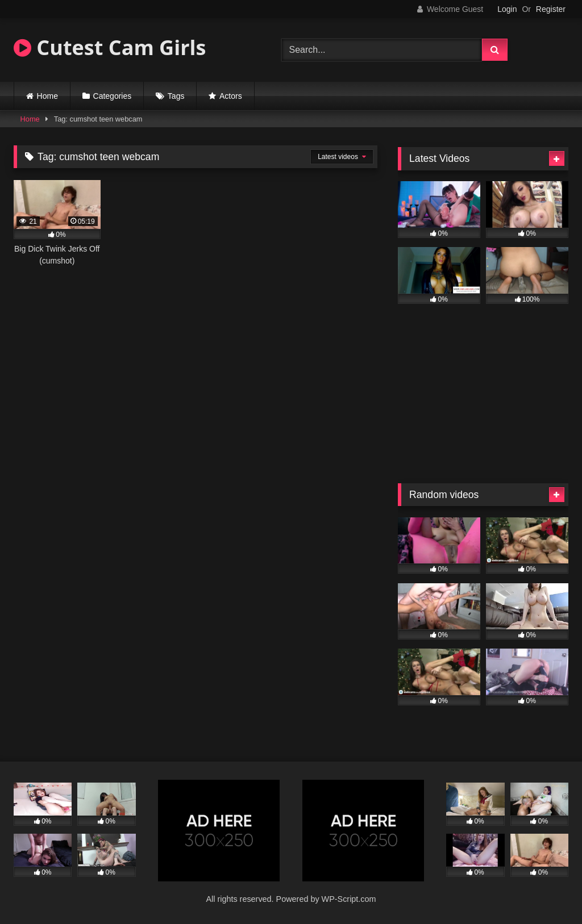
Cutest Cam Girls (110, 47)
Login (507, 9)
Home (47, 96)
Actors (231, 96)
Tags (176, 96)
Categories (113, 96)
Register (551, 9)
